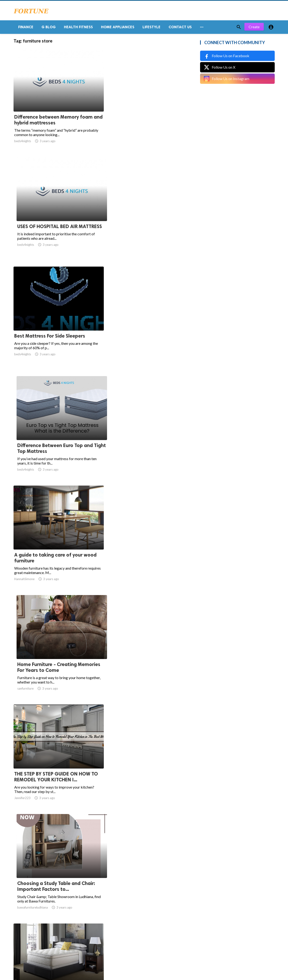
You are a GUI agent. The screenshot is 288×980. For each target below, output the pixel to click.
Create (254, 28)
